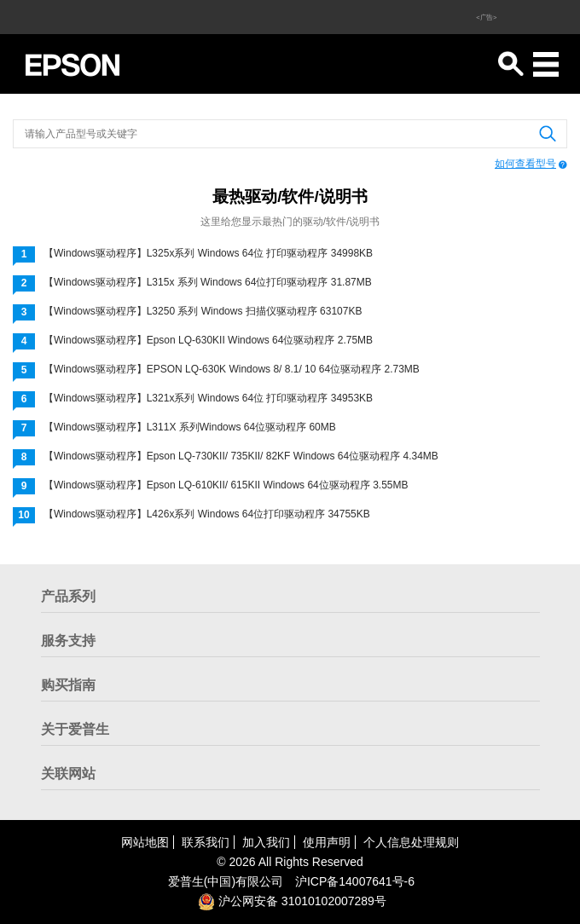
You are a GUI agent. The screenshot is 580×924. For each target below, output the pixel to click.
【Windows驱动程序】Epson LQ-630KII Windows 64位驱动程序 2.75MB (208, 340)
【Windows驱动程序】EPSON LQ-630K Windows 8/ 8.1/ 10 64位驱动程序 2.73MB (232, 369)
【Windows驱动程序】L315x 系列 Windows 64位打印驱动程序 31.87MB (208, 282)
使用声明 (327, 842)
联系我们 (206, 842)
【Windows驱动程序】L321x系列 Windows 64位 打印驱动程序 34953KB (208, 398)
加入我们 (266, 842)
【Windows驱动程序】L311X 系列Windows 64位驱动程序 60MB (190, 427)
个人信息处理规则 (411, 842)
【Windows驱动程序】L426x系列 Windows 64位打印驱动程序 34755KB (207, 514)
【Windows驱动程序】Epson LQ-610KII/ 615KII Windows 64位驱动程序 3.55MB (226, 485)
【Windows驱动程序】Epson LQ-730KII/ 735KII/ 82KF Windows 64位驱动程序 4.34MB (241, 456)
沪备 (355, 881)
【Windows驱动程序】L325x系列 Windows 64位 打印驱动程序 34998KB (208, 253)
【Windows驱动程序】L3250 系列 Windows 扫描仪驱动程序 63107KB (203, 311)
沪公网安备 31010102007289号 (292, 901)
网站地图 (145, 842)
